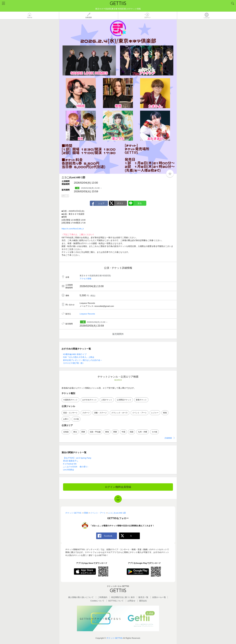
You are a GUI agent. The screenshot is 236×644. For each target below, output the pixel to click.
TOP (118, 500)
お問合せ (131, 601)
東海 (107, 432)
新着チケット (141, 400)
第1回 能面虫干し (71, 461)
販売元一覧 (143, 597)
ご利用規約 (102, 597)
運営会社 (143, 601)
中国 (123, 432)
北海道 (66, 432)
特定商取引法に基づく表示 (123, 597)
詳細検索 (168, 438)
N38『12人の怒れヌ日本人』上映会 (79, 357)
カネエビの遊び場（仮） (74, 363)
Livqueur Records (87, 314)
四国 (132, 432)
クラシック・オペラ (120, 413)
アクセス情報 (85, 279)
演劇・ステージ (100, 413)
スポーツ (86, 413)
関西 (115, 432)
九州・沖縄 (143, 432)
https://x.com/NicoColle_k (73, 229)
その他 (76, 419)
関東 (83, 432)
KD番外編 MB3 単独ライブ (75, 354)
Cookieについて (97, 601)
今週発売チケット (70, 400)
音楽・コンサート (70, 413)
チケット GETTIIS (114, 638)
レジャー (155, 413)
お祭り (66, 419)
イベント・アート (140, 413)
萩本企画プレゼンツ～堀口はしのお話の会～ (83, 360)
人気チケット (107, 400)
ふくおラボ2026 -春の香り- (76, 467)
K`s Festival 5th (70, 464)
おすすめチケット (90, 400)
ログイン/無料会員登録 (118, 487)
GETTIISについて (116, 601)
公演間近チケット (124, 400)
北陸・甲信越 (95, 432)
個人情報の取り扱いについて (81, 597)
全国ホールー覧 (159, 597)
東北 (75, 432)
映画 (165, 413)
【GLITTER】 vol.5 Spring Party (77, 458)
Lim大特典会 (69, 470)
